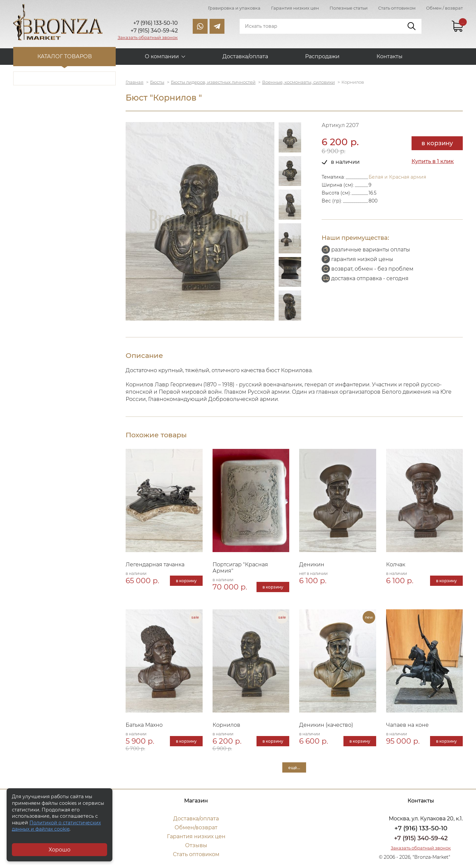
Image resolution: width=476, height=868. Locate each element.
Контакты (390, 56)
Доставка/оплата (245, 56)
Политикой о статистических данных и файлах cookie (56, 826)
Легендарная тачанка (155, 564)
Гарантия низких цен (295, 8)
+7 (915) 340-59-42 (421, 838)
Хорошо (59, 850)
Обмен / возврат (444, 8)
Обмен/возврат (196, 827)
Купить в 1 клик (433, 161)
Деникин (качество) (326, 725)
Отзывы (196, 845)
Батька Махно (144, 725)
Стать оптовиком (397, 8)
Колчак (396, 564)
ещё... (294, 767)
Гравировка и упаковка (234, 8)
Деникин (312, 564)
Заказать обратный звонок (148, 37)
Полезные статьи (349, 8)
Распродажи (322, 56)
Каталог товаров (65, 56)
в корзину (437, 143)
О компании (162, 56)
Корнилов (226, 725)
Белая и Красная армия (397, 177)
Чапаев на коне (407, 725)
